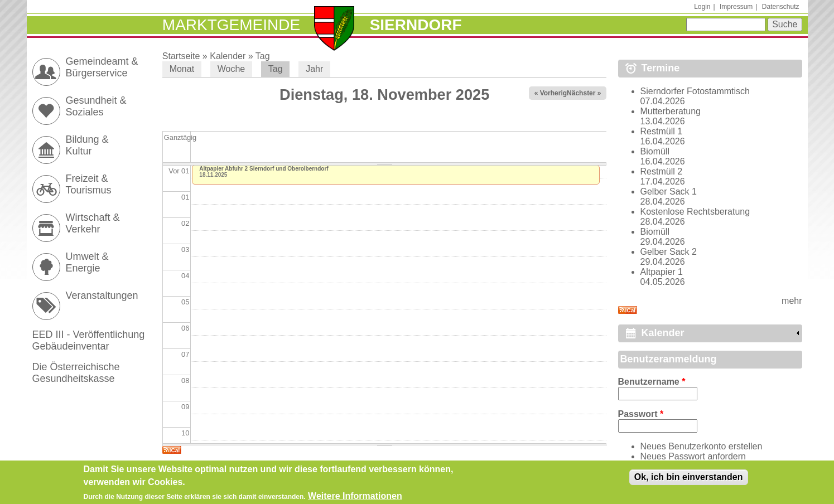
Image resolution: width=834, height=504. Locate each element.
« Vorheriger (554, 93)
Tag (263, 56)
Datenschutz (781, 7)
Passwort (641, 414)
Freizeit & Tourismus (89, 184)
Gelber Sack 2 (669, 252)
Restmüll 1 (662, 131)
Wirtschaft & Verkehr (93, 223)
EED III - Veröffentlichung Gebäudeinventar (89, 340)
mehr (792, 301)
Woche (232, 69)
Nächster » (584, 93)
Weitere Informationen (355, 498)
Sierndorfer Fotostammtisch (695, 91)
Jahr (314, 69)
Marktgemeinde (231, 25)
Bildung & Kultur (87, 145)
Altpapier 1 (662, 272)
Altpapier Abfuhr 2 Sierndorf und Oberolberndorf (264, 169)
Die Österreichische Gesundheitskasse (76, 373)
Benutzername (652, 382)
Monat (182, 69)
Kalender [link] (663, 333)
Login (702, 7)
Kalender (228, 56)
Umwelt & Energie (87, 262)
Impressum (736, 7)
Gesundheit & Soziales (96, 106)
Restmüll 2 (662, 171)
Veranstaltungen (102, 295)
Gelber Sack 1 (669, 192)
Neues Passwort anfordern (693, 456)
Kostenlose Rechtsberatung (695, 212)
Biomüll (655, 151)
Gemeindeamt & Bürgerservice (102, 67)
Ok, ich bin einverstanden (689, 479)
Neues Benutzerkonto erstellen (702, 446)
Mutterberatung (671, 111)
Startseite (181, 56)
